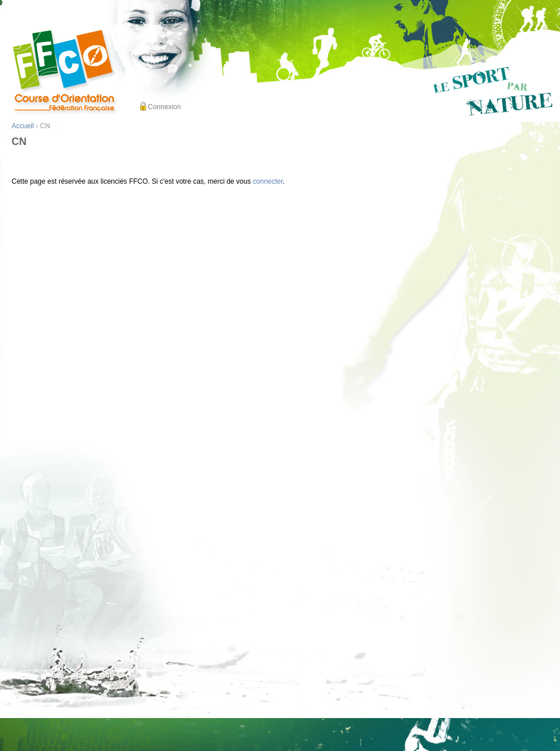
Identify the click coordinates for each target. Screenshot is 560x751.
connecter (268, 181)
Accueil (23, 126)
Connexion (164, 107)
